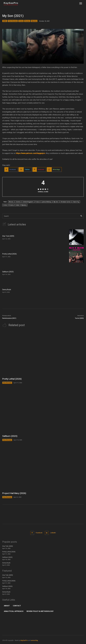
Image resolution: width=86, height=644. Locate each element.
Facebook (39, 533)
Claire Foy (76, 202)
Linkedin (53, 533)
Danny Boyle (7, 290)
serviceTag (34, 640)
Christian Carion (66, 202)
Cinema (18, 202)
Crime (21, 21)
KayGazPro (24, 640)
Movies (11, 202)
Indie (18, 205)
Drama (27, 21)
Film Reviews (13, 21)
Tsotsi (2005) (79, 318)
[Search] (81, 216)
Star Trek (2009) (8, 236)
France (38, 202)
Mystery (34, 21)
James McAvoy (47, 202)
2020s (5, 21)
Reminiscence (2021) (9, 318)
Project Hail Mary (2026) (14, 493)
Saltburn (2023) (8, 272)
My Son (56, 202)
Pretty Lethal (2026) (9, 254)
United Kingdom (28, 202)
